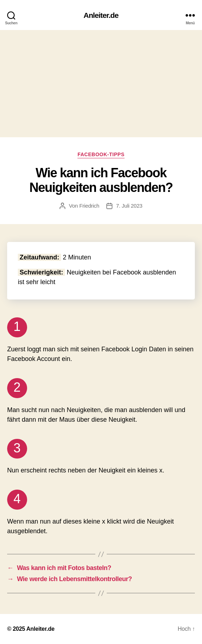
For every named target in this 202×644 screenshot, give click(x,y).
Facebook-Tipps (101, 154)
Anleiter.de (101, 15)
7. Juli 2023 (129, 206)
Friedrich (89, 206)
